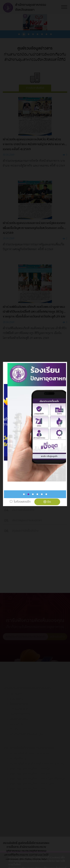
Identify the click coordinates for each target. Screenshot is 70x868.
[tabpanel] (33, 422)
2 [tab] (28, 494)
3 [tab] (33, 494)
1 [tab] (24, 494)
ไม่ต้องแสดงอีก (22, 502)
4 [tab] (37, 494)
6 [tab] (46, 494)
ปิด (47, 502)
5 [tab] (42, 494)
